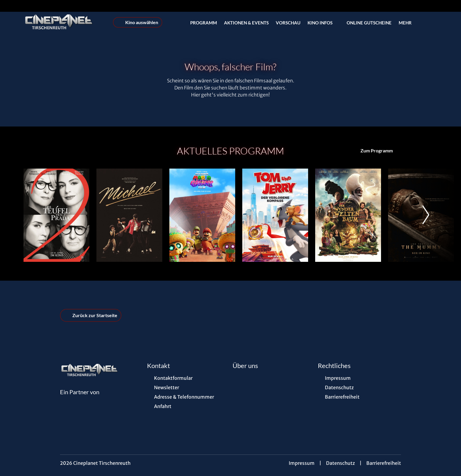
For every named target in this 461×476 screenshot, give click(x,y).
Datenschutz (340, 463)
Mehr (409, 23)
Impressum (302, 463)
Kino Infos (324, 23)
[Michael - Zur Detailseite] (129, 215)
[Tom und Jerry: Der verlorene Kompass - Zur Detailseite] (275, 215)
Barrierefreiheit (384, 463)
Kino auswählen (138, 22)
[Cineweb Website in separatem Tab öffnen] (80, 399)
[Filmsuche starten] (432, 22)
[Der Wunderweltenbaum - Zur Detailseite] (348, 215)
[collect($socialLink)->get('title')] (11, 6)
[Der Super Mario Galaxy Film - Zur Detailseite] (202, 215)
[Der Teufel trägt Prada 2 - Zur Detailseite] (56, 215)
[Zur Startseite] (65, 22)
